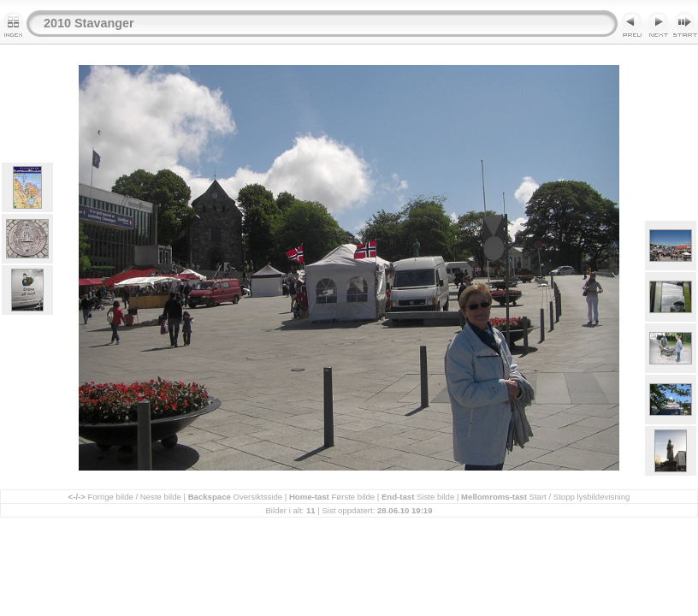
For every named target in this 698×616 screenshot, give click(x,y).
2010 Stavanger (89, 23)
